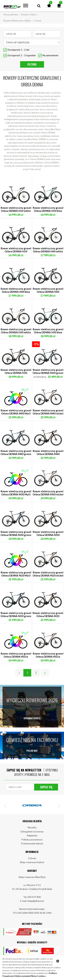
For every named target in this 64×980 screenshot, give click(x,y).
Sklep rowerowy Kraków (32, 867)
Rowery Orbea (29, 14)
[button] (7, 811)
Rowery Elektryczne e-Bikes (17, 21)
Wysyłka (32, 832)
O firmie (32, 863)
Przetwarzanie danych (32, 848)
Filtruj (32, 64)
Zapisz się (46, 792)
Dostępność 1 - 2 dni (19, 50)
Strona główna (11, 14)
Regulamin (32, 840)
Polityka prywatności (32, 844)
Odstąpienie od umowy (32, 836)
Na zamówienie (50, 55)
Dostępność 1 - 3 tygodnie (22, 55)
